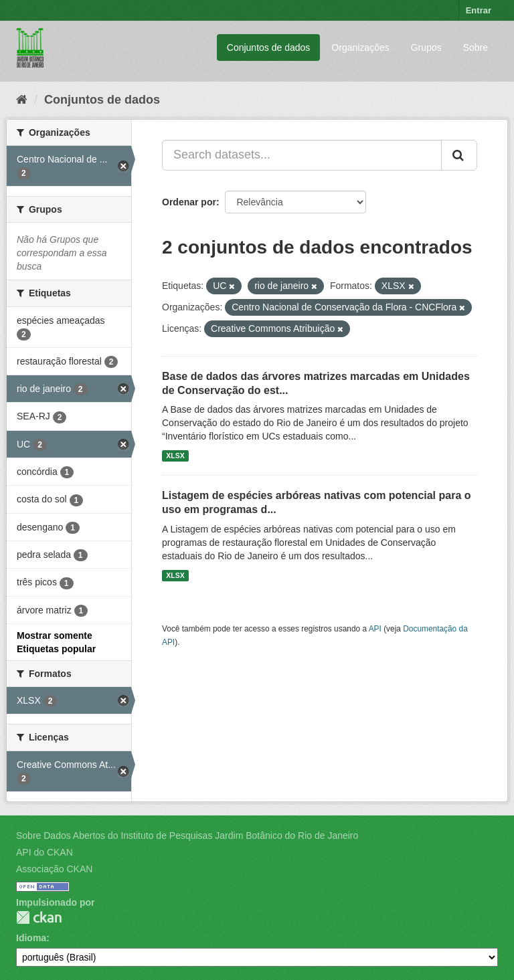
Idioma (31, 938)
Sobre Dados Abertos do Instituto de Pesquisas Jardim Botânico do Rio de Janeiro (187, 836)
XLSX (175, 456)
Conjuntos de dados (269, 47)
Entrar (479, 10)
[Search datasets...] (302, 155)
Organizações (360, 47)
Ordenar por (189, 202)
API (375, 629)
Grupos (426, 47)
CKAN (39, 917)
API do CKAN (45, 852)
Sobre (476, 47)
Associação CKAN (54, 869)
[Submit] (459, 155)
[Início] (22, 100)
